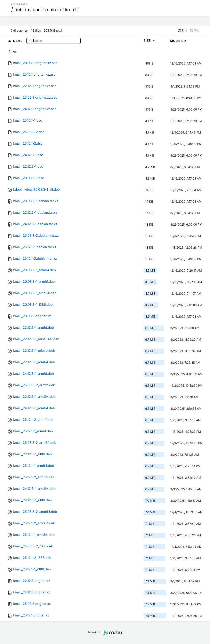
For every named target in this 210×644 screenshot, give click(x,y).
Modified (178, 41)
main (51, 10)
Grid (195, 30)
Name (18, 41)
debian (22, 10)
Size (150, 40)
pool (37, 10)
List (182, 30)
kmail (71, 10)
